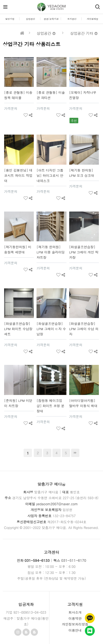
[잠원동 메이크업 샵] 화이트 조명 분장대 (50, 406)
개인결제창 (93, 19)
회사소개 (75, 612)
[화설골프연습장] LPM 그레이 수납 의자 (84, 329)
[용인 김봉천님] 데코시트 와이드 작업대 (18, 175)
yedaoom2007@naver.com (57, 504)
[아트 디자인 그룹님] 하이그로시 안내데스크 (50, 175)
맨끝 (75, 453)
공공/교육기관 (51, 19)
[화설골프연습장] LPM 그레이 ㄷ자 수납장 (51, 329)
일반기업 (10, 19)
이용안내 (75, 630)
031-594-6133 (37, 560)
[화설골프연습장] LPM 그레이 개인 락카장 (84, 252)
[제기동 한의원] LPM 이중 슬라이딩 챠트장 (51, 252)
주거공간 (72, 19)
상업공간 (30, 19)
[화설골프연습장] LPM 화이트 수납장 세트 (18, 329)
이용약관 (75, 618)
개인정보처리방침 (75, 624)
